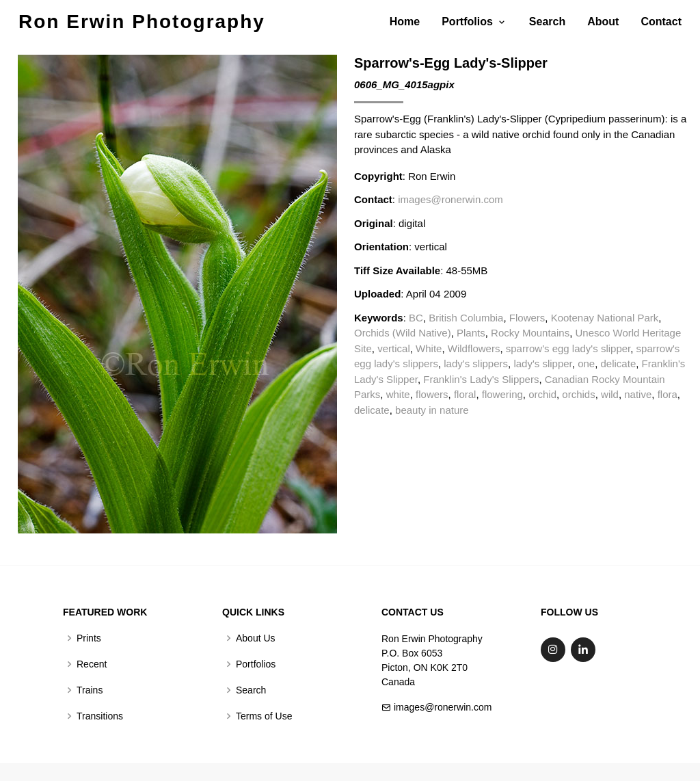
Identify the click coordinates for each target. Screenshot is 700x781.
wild (610, 394)
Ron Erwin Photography (142, 22)
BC (416, 318)
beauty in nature (432, 410)
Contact (661, 22)
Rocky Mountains (530, 333)
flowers (432, 394)
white (398, 394)
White (429, 348)
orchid (542, 394)
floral (465, 394)
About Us (256, 638)
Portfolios (256, 664)
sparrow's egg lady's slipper (568, 348)
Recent (92, 664)
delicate (619, 363)
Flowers (527, 318)
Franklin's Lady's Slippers (481, 379)
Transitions (100, 716)
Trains (90, 690)
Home (405, 22)
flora (668, 394)
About (603, 22)
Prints (89, 638)
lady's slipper (542, 363)
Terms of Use (264, 716)
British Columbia (466, 318)
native (638, 394)
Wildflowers (474, 348)
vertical (394, 348)
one (586, 363)
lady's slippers (476, 363)
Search (547, 22)
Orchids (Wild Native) (403, 333)
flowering (502, 394)
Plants (471, 333)
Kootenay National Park (605, 318)
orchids (578, 394)
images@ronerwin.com (450, 199)
